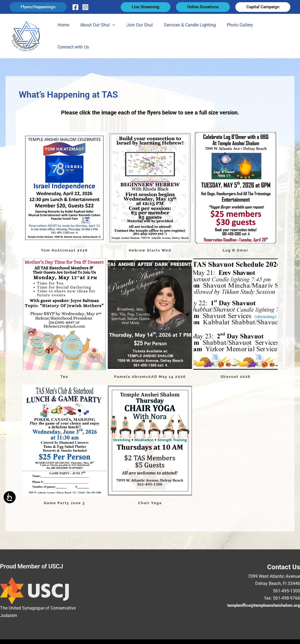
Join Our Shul (136, 35)
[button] (38, 7)
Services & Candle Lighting (185, 35)
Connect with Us (270, 35)
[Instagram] (85, 7)
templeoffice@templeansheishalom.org (261, 602)
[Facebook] (75, 7)
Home (65, 35)
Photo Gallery (232, 35)
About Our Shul (97, 35)
